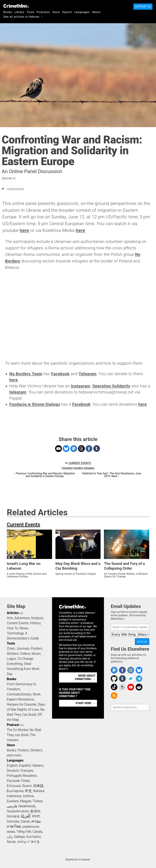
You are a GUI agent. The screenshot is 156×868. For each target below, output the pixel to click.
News (24, 628)
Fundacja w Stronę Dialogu (35, 404)
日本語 (38, 786)
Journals (23, 648)
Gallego (19, 837)
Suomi (27, 786)
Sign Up (142, 642)
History (35, 623)
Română (13, 816)
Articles (13, 613)
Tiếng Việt (24, 832)
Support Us (143, 7)
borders (78, 468)
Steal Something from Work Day (23, 669)
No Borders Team (26, 374)
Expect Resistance (20, 699)
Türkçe (38, 801)
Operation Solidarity (111, 386)
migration (67, 468)
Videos (25, 654)
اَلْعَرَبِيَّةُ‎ (26, 816)
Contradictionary (19, 694)
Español (25, 765)
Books (8, 12)
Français (27, 771)
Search (67, 12)
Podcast (13, 725)
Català (37, 832)
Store (56, 12)
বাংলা (36, 816)
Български (15, 791)
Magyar (26, 801)
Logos (11, 659)
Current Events (16, 189)
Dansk (25, 821)
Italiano (38, 765)
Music (36, 654)
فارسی (12, 806)
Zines (11, 648)
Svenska (13, 821)
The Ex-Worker (17, 730)
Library (19, 12)
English (12, 765)
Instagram (81, 386)
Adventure (22, 618)
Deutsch (13, 771)
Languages (82, 12)
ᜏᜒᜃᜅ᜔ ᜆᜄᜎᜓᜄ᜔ (28, 842)
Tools (31, 12)
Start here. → (85, 703)
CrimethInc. (16, 6)
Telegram (88, 374)
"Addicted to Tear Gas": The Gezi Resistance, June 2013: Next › (111, 475)
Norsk (11, 842)
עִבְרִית (36, 821)
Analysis (37, 618)
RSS (21, 613)
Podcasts (43, 12)
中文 (28, 791)
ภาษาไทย (14, 826)
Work (37, 694)
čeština (28, 796)
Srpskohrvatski (18, 811)
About (96, 12)
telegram (18, 392)
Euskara (13, 801)
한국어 (35, 811)
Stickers (13, 654)
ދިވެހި (9, 837)
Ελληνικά (14, 786)
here (25, 230)
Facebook (60, 374)
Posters (37, 648)
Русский (13, 781)
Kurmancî (33, 837)
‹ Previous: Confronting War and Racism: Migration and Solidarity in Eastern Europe (45, 475)
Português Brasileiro (22, 776)
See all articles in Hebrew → (23, 17)
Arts (10, 618)
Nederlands (27, 806)
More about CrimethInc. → (85, 677)
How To (12, 628)
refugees (89, 468)
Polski (25, 781)
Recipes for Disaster (22, 704)
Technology (15, 633)
